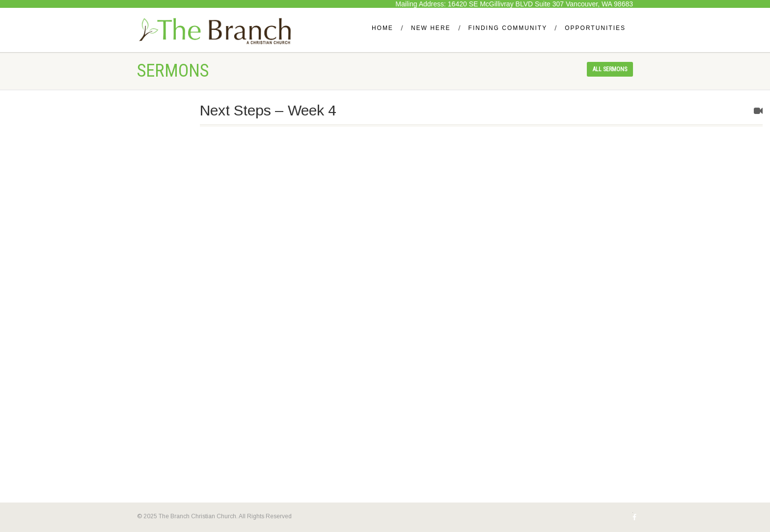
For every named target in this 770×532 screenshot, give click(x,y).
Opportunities (595, 28)
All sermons (610, 69)
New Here (431, 28)
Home (383, 28)
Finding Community (508, 28)
